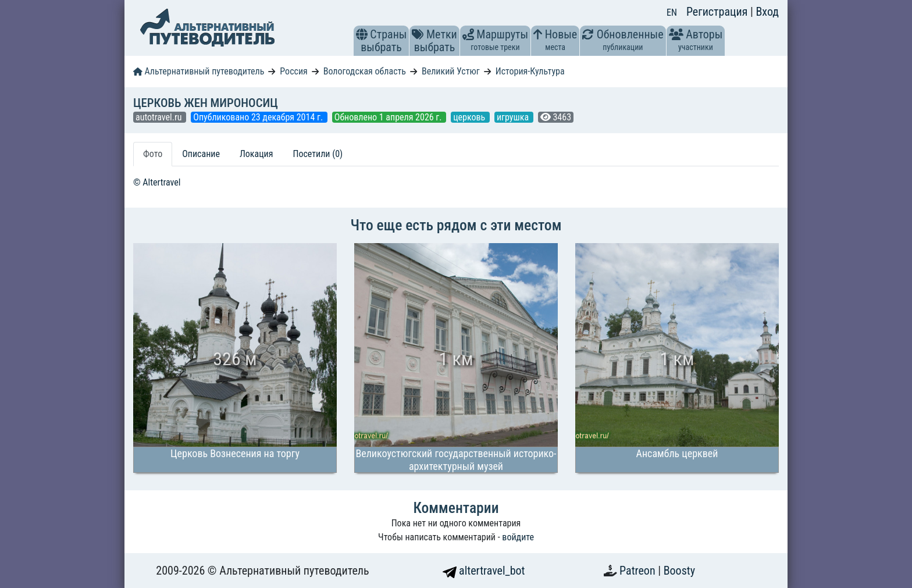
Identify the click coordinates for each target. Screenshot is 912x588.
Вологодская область (365, 71)
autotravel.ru (160, 117)
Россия (293, 71)
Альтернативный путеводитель (199, 71)
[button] (362, 34)
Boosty (679, 571)
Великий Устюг (451, 71)
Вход (767, 12)
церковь (470, 117)
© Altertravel (157, 182)
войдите (518, 537)
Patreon (639, 571)
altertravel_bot (484, 571)
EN (672, 13)
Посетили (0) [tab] (318, 154)
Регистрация (718, 12)
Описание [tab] (201, 154)
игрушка (514, 117)
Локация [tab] (256, 154)
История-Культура (530, 71)
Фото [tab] (153, 154)
